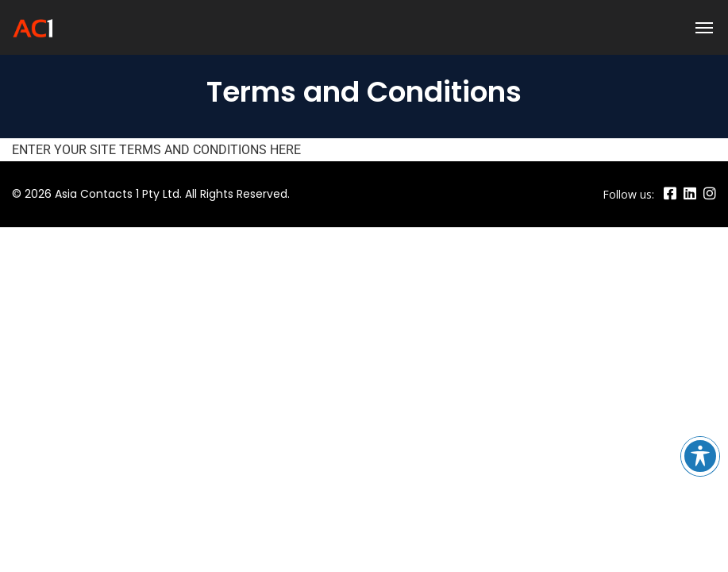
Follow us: (628, 194)
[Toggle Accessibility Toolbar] (700, 456)
